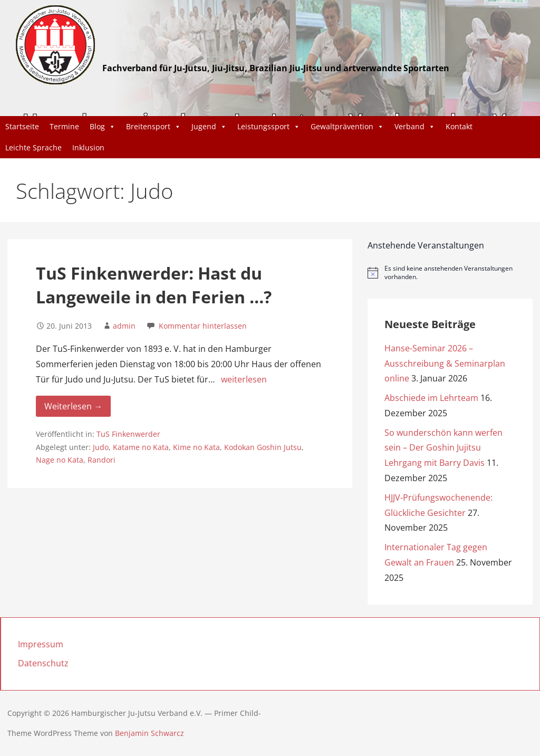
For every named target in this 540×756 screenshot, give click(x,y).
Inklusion (88, 147)
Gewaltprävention (347, 127)
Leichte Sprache (33, 147)
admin (124, 326)
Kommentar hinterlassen (203, 326)
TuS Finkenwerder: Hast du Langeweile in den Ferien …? (154, 285)
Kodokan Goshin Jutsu (263, 447)
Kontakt (459, 126)
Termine (64, 126)
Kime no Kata (196, 447)
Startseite (22, 126)
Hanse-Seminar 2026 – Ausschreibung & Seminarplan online (445, 363)
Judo (101, 447)
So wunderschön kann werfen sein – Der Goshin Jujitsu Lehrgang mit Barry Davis (443, 448)
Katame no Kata (141, 447)
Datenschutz (43, 663)
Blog (103, 127)
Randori (102, 460)
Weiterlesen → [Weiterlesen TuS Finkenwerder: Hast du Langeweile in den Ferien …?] (73, 406)
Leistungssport (269, 127)
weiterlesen (244, 379)
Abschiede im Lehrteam (431, 398)
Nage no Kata (60, 460)
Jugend (209, 127)
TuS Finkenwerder (128, 434)
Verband (415, 127)
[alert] (450, 273)
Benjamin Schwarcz (150, 733)
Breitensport (153, 127)
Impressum (41, 644)
